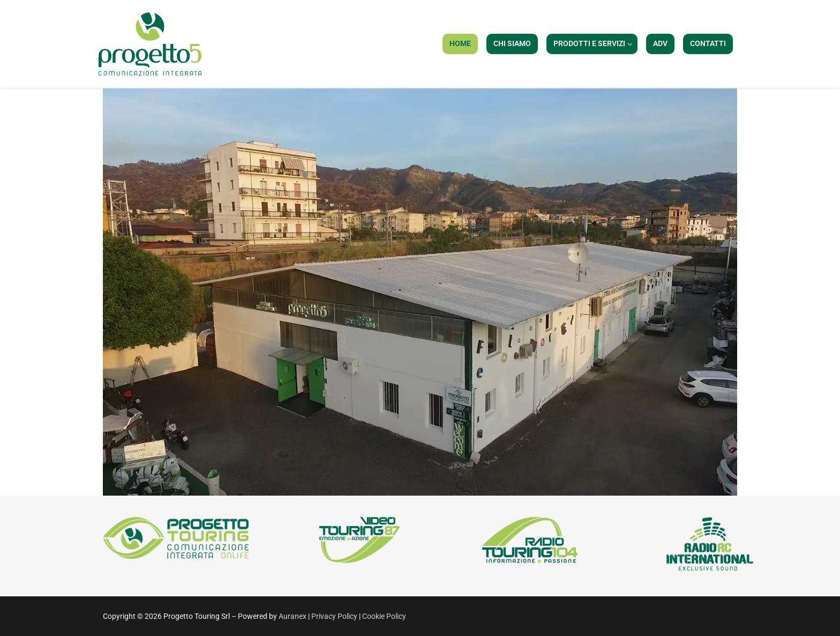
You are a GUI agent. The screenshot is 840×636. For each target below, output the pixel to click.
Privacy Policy (335, 616)
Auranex (292, 616)
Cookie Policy (384, 616)
